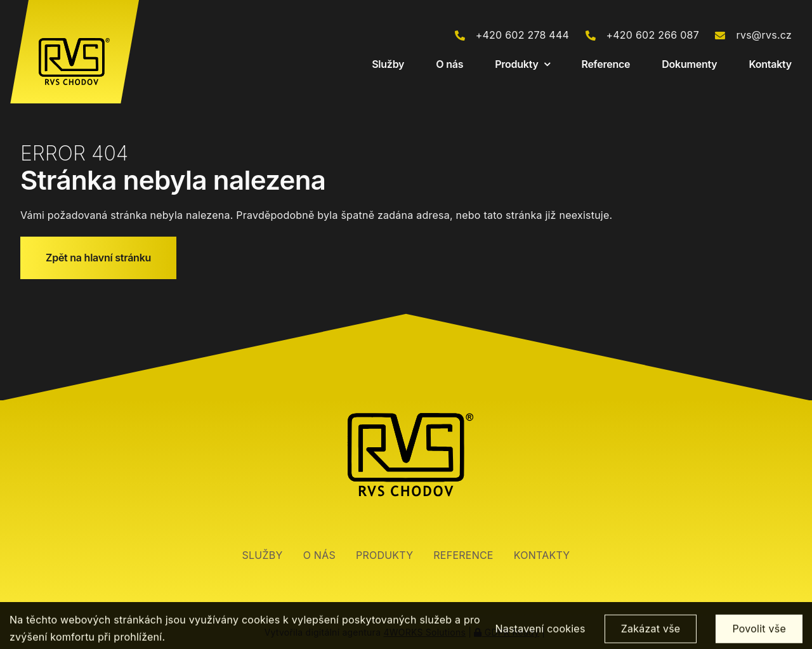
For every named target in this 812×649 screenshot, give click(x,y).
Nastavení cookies (540, 635)
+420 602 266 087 (652, 35)
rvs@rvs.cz (764, 35)
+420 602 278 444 (522, 35)
